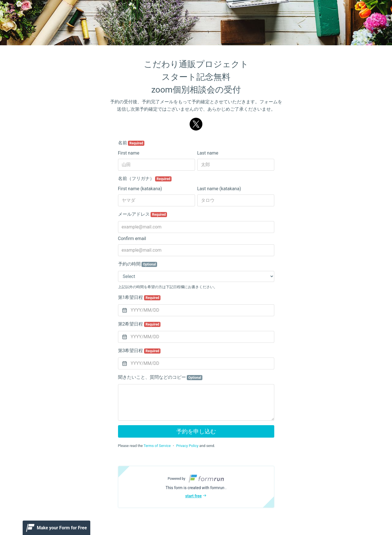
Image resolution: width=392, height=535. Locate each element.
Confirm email (132, 238)
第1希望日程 (139, 298)
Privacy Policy (187, 446)
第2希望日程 (139, 324)
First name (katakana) (140, 189)
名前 (131, 143)
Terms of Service (157, 446)
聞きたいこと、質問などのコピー (160, 377)
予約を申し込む (196, 431)
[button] (196, 487)
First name (129, 153)
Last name (208, 153)
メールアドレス (143, 214)
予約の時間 (138, 264)
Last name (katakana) (219, 189)
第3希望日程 (139, 351)
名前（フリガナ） (145, 179)
